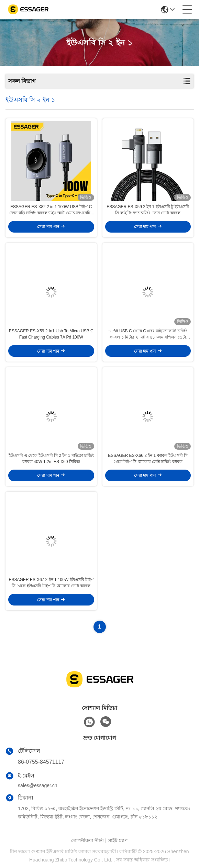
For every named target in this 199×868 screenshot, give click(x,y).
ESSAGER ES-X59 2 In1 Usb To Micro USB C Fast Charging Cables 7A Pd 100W (51, 334)
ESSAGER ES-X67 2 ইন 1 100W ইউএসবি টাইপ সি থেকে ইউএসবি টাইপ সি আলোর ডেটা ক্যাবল (51, 583)
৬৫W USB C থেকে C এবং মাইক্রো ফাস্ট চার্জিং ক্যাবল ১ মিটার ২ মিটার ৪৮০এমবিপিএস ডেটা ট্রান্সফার (148, 334)
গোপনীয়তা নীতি (87, 840)
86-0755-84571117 (41, 762)
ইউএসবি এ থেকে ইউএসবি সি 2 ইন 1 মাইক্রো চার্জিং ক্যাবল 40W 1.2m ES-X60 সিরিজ (51, 459)
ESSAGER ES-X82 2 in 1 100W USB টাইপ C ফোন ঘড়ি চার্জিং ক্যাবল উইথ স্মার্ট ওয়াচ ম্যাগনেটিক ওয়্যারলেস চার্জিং (51, 210)
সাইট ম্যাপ (118, 840)
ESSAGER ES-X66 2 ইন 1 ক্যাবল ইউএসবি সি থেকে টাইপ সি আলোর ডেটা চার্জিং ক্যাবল (148, 459)
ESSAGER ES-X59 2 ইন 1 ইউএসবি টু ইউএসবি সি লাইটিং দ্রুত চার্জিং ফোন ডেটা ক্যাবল (148, 210)
